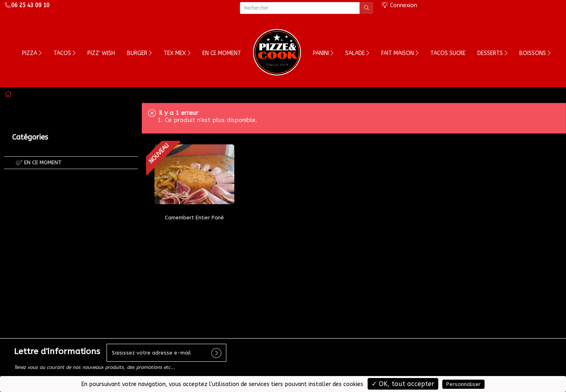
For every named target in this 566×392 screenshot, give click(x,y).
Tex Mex (177, 53)
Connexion (399, 5)
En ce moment (222, 53)
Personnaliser (463, 384)
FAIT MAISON (400, 53)
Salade (357, 53)
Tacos (64, 53)
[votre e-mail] (166, 353)
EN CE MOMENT (39, 163)
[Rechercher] (300, 8)
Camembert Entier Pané (194, 218)
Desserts (492, 53)
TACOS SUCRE (448, 53)
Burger (139, 53)
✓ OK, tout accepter (403, 384)
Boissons (535, 53)
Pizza (32, 53)
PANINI (323, 53)
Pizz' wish (101, 53)
